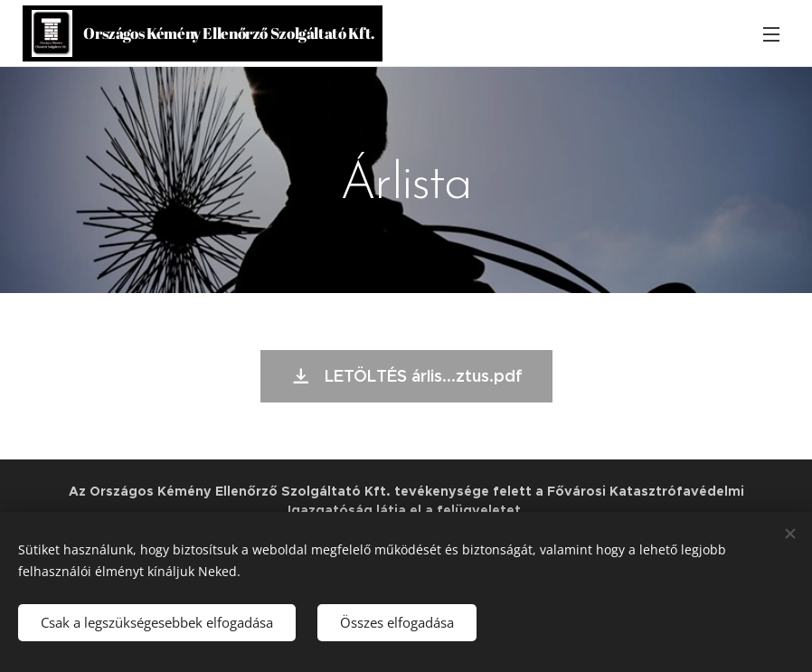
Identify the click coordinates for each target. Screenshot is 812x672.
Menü (771, 34)
